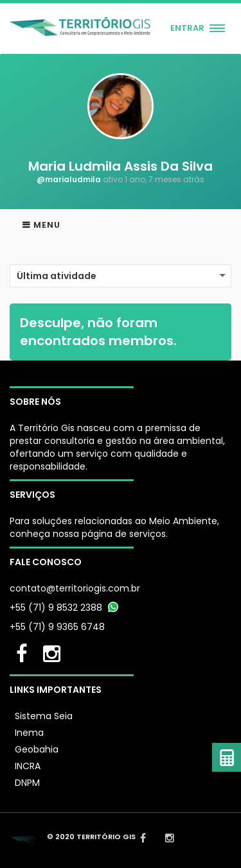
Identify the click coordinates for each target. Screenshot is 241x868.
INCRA (28, 766)
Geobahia (37, 749)
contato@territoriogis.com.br (75, 588)
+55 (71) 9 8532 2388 (56, 608)
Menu (47, 225)
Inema (29, 733)
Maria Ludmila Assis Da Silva (121, 166)
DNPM (27, 783)
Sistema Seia (44, 716)
